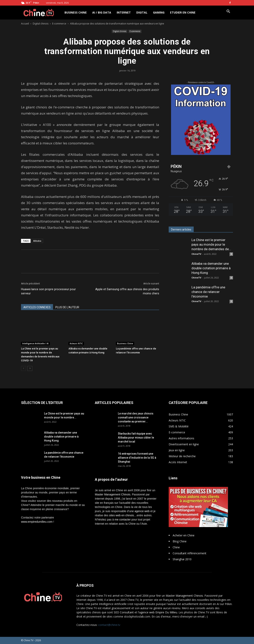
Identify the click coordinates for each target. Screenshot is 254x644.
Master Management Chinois (113, 494)
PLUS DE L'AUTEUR (67, 307)
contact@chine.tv (109, 625)
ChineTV (196, 254)
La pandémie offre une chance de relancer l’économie (208, 292)
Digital (142, 12)
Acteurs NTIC (76, 343)
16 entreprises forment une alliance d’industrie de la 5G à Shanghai (137, 458)
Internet (124, 12)
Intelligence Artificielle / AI (35, 343)
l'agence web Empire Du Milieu (158, 612)
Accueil (25, 24)
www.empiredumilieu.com (37, 522)
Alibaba (37, 241)
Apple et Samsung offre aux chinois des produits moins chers (127, 291)
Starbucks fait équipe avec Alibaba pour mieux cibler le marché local (136, 438)
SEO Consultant (124, 612)
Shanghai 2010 (182, 559)
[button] (228, 12)
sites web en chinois (122, 515)
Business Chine (76, 12)
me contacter (123, 519)
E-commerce (59, 24)
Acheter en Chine (184, 535)
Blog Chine (180, 541)
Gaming (159, 12)
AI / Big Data (102, 12)
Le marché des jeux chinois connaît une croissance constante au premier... (136, 417)
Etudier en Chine (183, 12)
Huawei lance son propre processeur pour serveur (48, 291)
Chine (176, 547)
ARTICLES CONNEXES (37, 307)
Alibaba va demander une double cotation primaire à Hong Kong (211, 268)
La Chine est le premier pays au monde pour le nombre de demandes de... (211, 244)
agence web (142, 511)
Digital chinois (41, 24)
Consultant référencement (190, 553)
